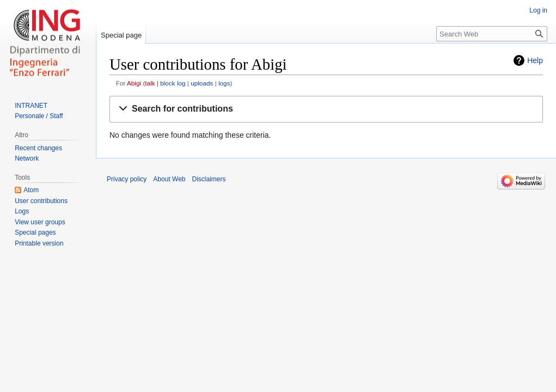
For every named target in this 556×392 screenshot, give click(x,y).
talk (150, 83)
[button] (326, 109)
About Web (169, 179)
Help (535, 60)
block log (173, 83)
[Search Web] (492, 34)
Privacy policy (127, 179)
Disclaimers (209, 179)
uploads (202, 83)
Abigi (134, 83)
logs (224, 83)
